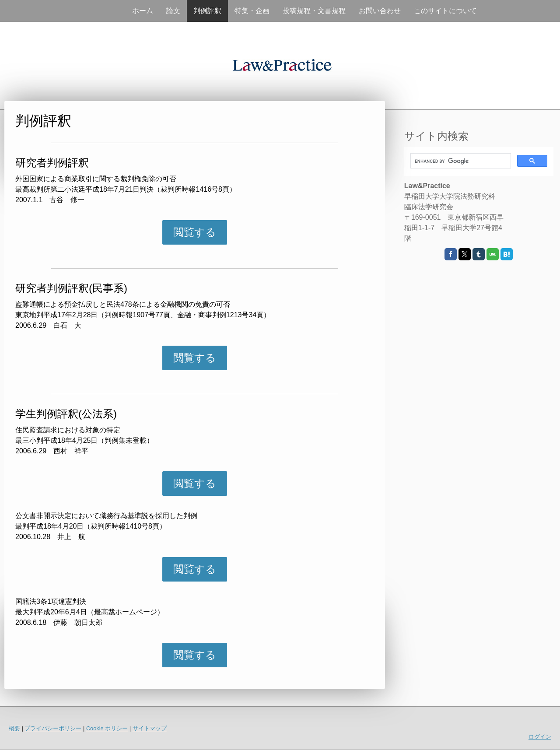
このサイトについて (445, 11)
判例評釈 (207, 11)
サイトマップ (150, 728)
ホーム (143, 11)
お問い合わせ (380, 11)
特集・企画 (252, 11)
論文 (173, 11)
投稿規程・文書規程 (314, 11)
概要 (14, 728)
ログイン (540, 737)
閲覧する (195, 232)
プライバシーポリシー (53, 728)
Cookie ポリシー (107, 728)
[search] (460, 161)
